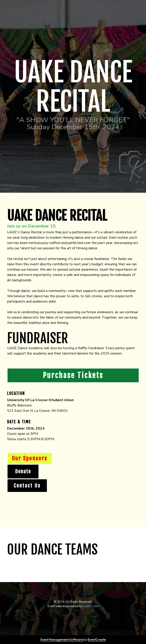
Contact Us (27, 486)
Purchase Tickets (73, 375)
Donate (23, 471)
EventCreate (91, 606)
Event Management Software (62, 640)
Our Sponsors (30, 458)
